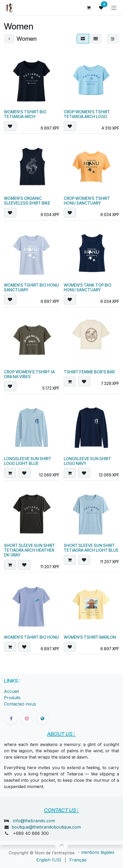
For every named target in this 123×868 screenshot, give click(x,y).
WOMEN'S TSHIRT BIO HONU (31, 637)
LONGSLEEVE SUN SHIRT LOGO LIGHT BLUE (28, 461)
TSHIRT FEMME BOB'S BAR (89, 372)
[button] (10, 126)
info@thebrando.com (34, 821)
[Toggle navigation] (114, 8)
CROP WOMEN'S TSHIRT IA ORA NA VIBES (29, 374)
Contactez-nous (20, 704)
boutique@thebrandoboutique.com (46, 827)
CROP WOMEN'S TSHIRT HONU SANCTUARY (87, 201)
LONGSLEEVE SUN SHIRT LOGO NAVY (87, 461)
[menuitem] (49, 860)
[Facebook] (11, 718)
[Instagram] (27, 718)
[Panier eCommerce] (88, 8)
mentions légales (98, 852)
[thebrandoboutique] (42, 718)
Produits (12, 698)
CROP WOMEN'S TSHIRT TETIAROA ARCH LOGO (87, 114)
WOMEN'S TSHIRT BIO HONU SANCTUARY (31, 288)
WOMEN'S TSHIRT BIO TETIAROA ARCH (25, 114)
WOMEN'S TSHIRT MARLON (90, 637)
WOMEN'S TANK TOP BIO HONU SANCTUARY (88, 288)
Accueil (11, 691)
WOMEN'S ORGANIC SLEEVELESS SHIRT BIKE (27, 201)
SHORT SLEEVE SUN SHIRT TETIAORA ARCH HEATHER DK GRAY (29, 550)
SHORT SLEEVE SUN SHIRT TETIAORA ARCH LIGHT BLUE (91, 548)
